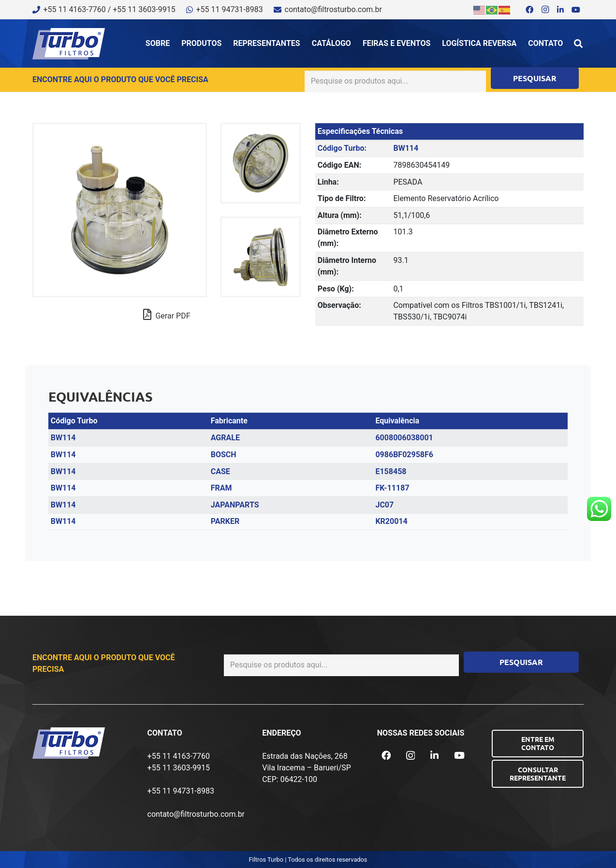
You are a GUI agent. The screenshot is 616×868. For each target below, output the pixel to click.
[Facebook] (529, 10)
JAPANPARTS (235, 505)
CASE (220, 471)
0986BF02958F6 (404, 455)
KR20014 (391, 521)
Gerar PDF (167, 315)
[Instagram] (545, 10)
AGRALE (225, 438)
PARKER (225, 521)
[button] (578, 43)
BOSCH (224, 455)
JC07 (384, 505)
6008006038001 (404, 438)
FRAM (221, 488)
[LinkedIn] (560, 10)
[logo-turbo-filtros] (69, 44)
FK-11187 (392, 488)
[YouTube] (576, 10)
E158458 (391, 471)
